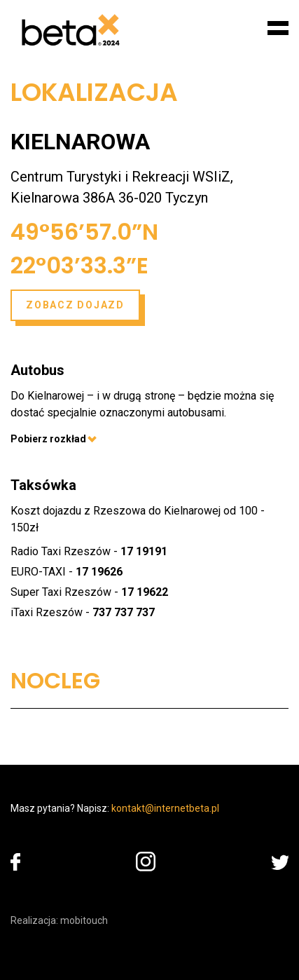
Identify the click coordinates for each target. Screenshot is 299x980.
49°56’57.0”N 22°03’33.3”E (84, 249)
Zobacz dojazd (75, 305)
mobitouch (84, 920)
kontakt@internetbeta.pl (165, 808)
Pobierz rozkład (54, 439)
